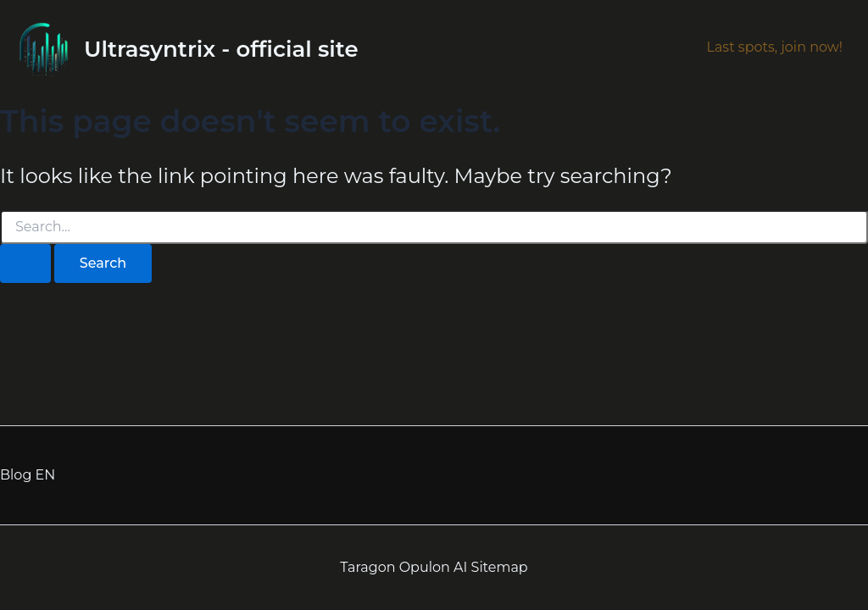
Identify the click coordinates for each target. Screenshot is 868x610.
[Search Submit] (25, 263)
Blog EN (28, 475)
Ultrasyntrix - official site (221, 49)
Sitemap (500, 567)
